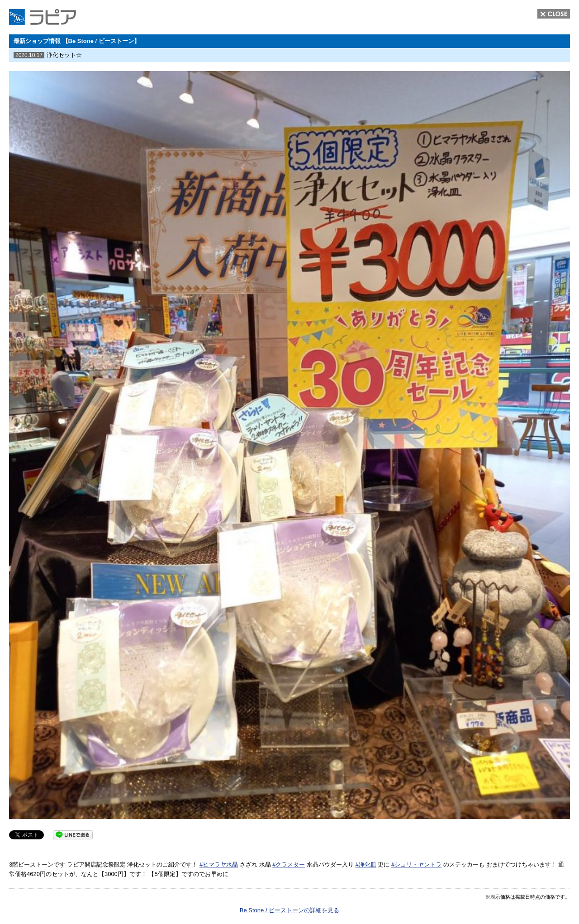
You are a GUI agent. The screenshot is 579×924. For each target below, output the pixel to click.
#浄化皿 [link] (366, 864)
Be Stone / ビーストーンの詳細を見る (289, 910)
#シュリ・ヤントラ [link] (416, 864)
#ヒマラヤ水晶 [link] (219, 864)
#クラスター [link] (289, 864)
